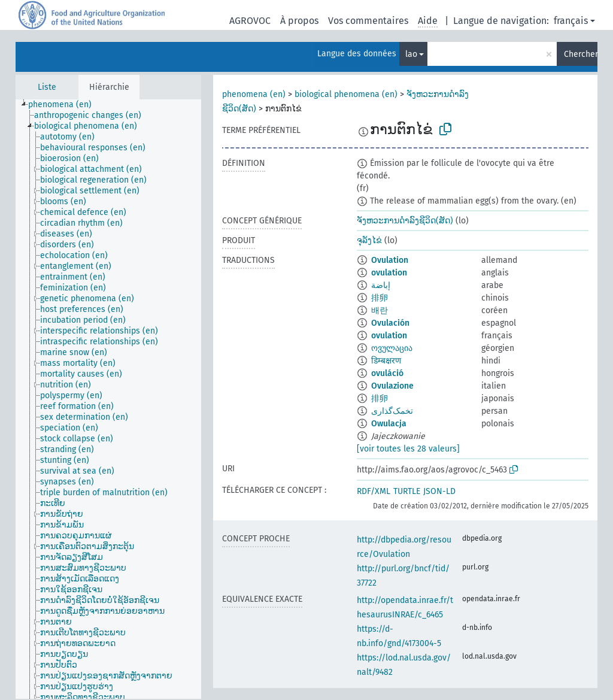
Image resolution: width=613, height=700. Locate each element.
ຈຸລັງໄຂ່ (369, 240)
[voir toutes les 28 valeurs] (408, 449)
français (571, 21)
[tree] (108, 399)
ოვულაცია (392, 348)
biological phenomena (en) (346, 94)
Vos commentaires (368, 21)
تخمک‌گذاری (392, 411)
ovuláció (387, 373)
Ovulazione (392, 386)
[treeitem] (65, 105)
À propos (299, 21)
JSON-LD (439, 491)
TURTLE (407, 491)
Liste (47, 87)
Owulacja (389, 424)
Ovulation (390, 260)
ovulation (389, 273)
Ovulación (390, 323)
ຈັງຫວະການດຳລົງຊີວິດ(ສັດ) (405, 221)
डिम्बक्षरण (386, 361)
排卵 (380, 298)
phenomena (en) (254, 94)
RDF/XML (374, 491)
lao (411, 54)
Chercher (581, 54)
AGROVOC (250, 21)
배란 (380, 310)
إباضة (381, 285)
